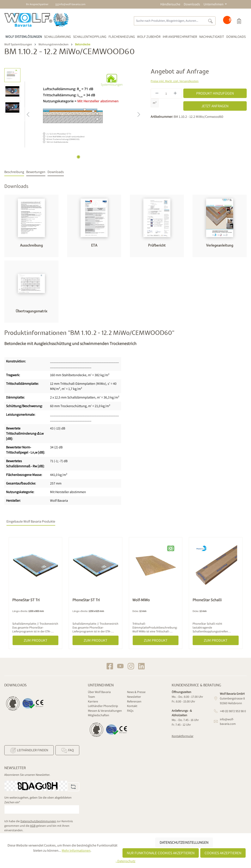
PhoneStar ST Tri (26, 600)
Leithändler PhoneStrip (103, 706)
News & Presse (136, 692)
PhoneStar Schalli (207, 600)
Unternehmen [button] (214, 4)
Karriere (93, 701)
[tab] (14, 172)
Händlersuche (170, 4)
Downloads (192, 4)
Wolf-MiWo (141, 600)
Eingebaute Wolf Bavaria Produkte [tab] (31, 521)
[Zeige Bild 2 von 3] (83, 157)
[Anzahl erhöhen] (175, 94)
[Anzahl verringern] (157, 94)
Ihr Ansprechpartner (37, 4)
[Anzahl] (166, 94)
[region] (73, 114)
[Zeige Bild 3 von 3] (88, 157)
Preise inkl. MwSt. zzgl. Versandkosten (175, 81)
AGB (33, 826)
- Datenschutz (125, 861)
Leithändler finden (29, 750)
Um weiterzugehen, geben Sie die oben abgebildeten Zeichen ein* (38, 800)
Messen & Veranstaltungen (105, 711)
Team (91, 697)
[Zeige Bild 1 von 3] (78, 157)
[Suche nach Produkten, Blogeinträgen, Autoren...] (170, 21)
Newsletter (134, 697)
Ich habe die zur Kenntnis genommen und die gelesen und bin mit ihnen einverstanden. (39, 826)
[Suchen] (210, 21)
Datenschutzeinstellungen (184, 842)
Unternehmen (101, 685)
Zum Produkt (35, 640)
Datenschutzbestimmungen (38, 821)
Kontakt (132, 706)
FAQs (130, 711)
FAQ (67, 750)
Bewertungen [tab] (36, 172)
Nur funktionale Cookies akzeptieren (161, 853)
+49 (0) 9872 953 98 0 (233, 711)
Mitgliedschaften (99, 715)
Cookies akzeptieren (223, 853)
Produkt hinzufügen (215, 93)
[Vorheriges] (28, 114)
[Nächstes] (139, 114)
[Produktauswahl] (239, 21)
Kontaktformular (183, 736)
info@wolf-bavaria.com (72, 4)
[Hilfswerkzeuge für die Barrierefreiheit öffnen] (230, 21)
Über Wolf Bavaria (99, 692)
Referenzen (134, 701)
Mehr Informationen (76, 850)
